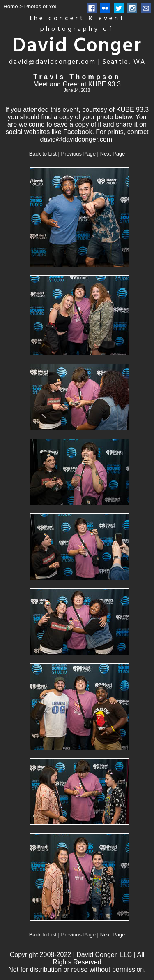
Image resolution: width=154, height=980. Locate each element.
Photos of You (41, 6)
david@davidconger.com (76, 139)
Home (11, 6)
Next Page (113, 154)
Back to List (43, 154)
